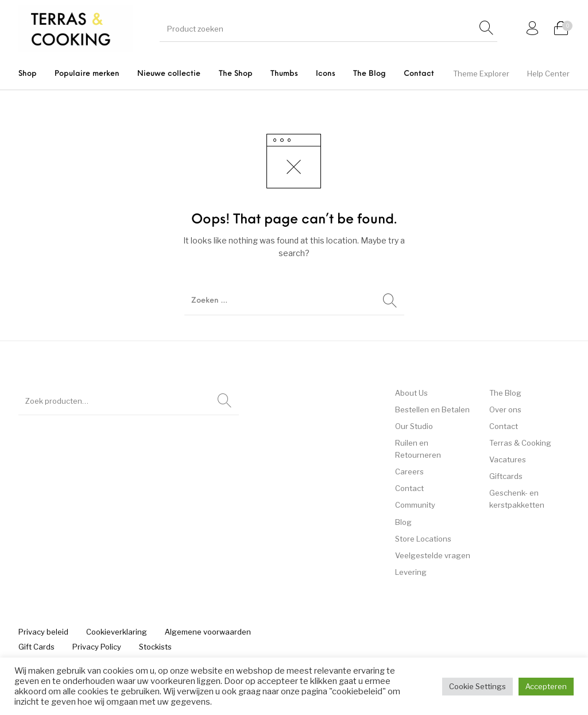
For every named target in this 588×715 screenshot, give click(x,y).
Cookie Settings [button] (477, 686)
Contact (409, 488)
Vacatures (508, 459)
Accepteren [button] (546, 686)
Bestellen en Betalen (432, 409)
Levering (411, 572)
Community (415, 505)
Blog (403, 522)
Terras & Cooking (520, 443)
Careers (409, 471)
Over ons (505, 409)
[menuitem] (27, 74)
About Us (411, 393)
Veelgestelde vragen (433, 555)
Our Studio (414, 426)
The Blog (505, 393)
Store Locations (423, 539)
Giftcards (506, 476)
